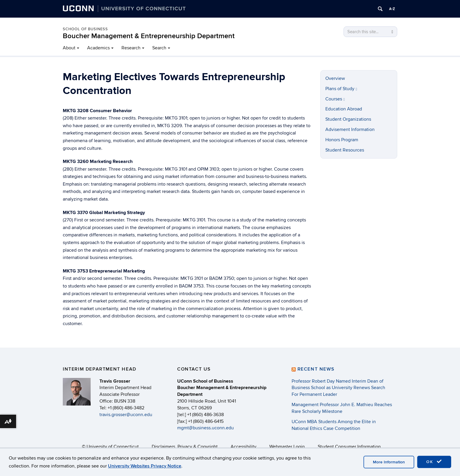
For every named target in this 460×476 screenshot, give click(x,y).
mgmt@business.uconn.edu (206, 428)
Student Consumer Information (349, 447)
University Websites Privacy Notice (145, 466)
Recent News (316, 369)
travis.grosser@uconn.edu (126, 415)
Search (159, 48)
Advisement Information (350, 129)
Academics (98, 48)
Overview (335, 78)
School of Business (85, 29)
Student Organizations (348, 119)
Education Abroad (344, 109)
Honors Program (342, 140)
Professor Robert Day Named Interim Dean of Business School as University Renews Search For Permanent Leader (338, 388)
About (69, 48)
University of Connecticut (113, 447)
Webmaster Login (287, 447)
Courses (335, 99)
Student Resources (345, 150)
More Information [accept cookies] (389, 462)
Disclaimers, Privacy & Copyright (185, 447)
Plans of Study (341, 89)
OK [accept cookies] (434, 462)
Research (131, 48)
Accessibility (243, 447)
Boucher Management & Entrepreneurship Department (149, 36)
